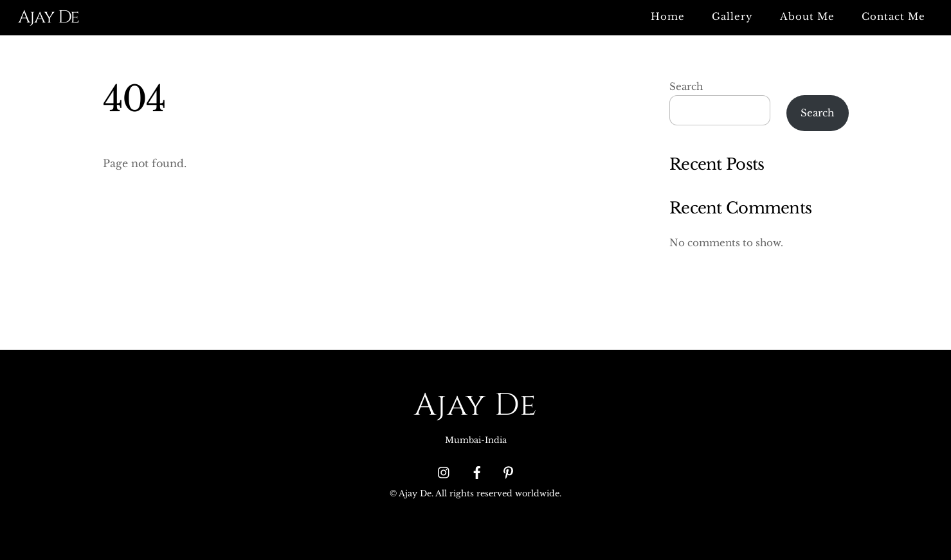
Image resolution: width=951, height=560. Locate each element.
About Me (807, 16)
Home (668, 16)
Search (686, 86)
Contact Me (893, 16)
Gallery (732, 16)
